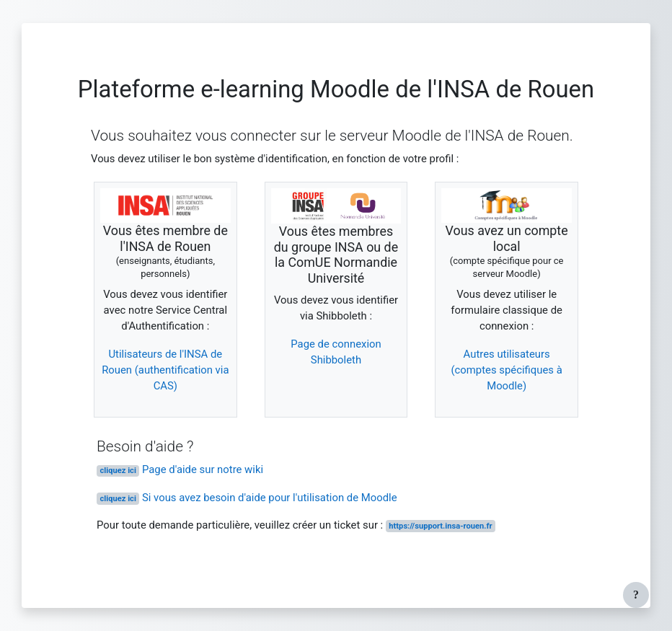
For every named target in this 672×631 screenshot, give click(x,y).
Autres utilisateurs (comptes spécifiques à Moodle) (506, 370)
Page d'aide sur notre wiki (180, 469)
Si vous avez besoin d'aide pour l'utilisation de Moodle (247, 498)
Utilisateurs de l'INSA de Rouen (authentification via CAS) (165, 370)
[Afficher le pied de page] (636, 595)
